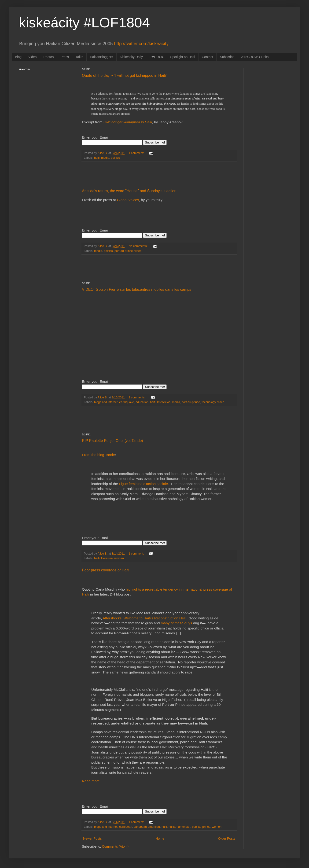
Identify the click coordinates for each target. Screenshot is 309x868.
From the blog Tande (98, 455)
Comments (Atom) (115, 846)
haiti (97, 158)
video (138, 251)
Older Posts (227, 839)
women (119, 558)
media (105, 158)
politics (116, 158)
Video (33, 57)
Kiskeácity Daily (131, 57)
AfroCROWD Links (255, 57)
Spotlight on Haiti (183, 57)
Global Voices (128, 200)
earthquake (127, 402)
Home (160, 839)
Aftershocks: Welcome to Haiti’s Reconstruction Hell (144, 618)
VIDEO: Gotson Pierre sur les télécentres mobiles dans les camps (137, 289)
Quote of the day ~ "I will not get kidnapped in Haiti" (125, 75)
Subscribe (227, 57)
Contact (207, 57)
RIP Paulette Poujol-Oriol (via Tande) (112, 441)
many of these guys (176, 623)
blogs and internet (106, 402)
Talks (79, 57)
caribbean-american (147, 827)
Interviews (164, 402)
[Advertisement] (159, 175)
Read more (91, 781)
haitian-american (179, 827)
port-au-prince (124, 251)
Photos (49, 57)
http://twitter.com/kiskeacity (141, 44)
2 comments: (137, 397)
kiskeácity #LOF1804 (84, 23)
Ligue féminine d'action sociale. (144, 484)
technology (209, 402)
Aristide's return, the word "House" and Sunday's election (129, 191)
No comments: (138, 246)
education (142, 402)
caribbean (126, 827)
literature (107, 558)
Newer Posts (92, 839)
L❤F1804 (156, 57)
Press (65, 57)
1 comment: (137, 153)
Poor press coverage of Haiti (106, 570)
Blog (18, 57)
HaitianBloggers (101, 57)
